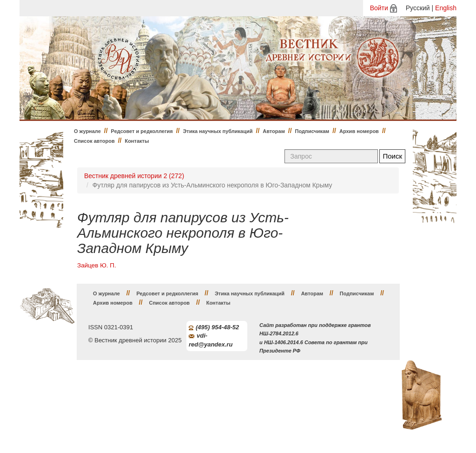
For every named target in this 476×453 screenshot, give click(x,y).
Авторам (274, 131)
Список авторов (94, 141)
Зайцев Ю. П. (97, 265)
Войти (379, 8)
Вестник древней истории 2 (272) (134, 176)
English (446, 8)
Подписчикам (312, 131)
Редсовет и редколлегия (142, 131)
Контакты (137, 141)
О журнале (87, 131)
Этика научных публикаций (218, 131)
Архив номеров (359, 131)
